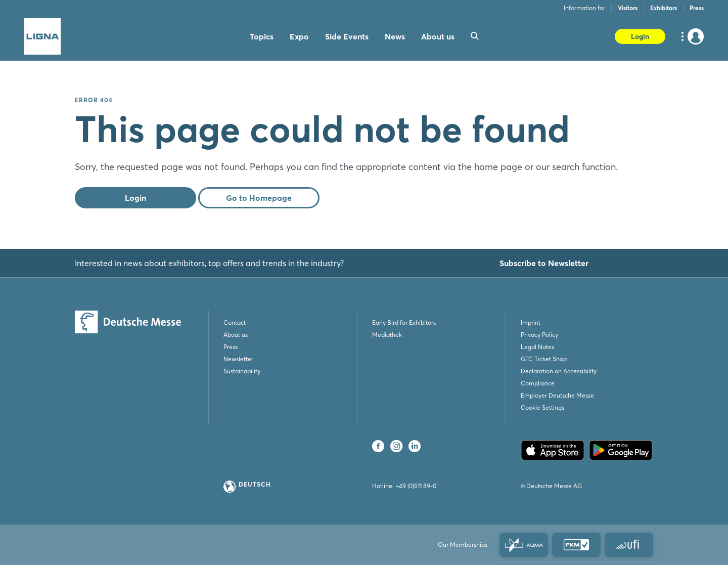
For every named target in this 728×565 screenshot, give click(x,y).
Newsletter (238, 359)
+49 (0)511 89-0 (416, 486)
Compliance (538, 383)
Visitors (628, 8)
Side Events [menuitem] (347, 36)
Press (697, 8)
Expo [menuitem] (299, 36)
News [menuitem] (395, 36)
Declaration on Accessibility (559, 371)
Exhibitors (664, 8)
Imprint (531, 322)
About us (236, 335)
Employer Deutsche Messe (557, 395)
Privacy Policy (539, 335)
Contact (235, 322)
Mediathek (387, 335)
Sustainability (242, 371)
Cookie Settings (542, 407)
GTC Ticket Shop (544, 359)
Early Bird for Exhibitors (404, 322)
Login (640, 36)
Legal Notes (537, 347)
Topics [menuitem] (262, 36)
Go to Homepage (259, 198)
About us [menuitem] (438, 36)
